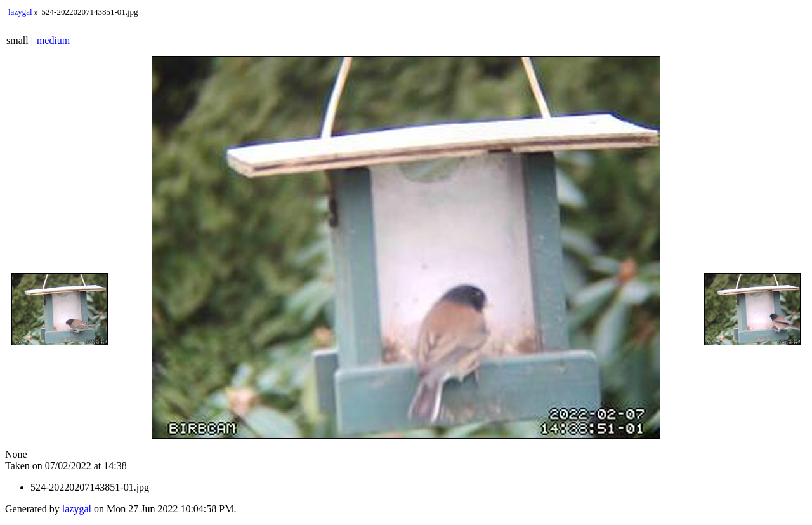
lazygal (20, 12)
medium (53, 40)
